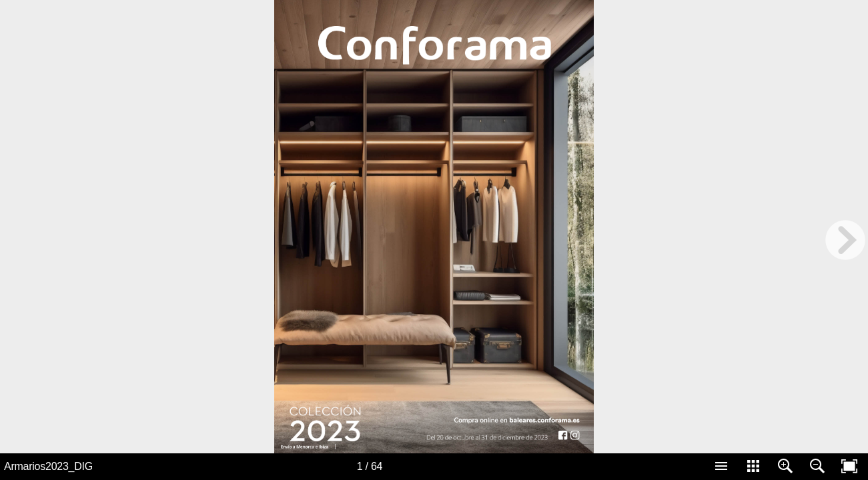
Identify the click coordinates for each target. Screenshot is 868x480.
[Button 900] (325, 422)
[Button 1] (488, 419)
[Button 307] (562, 435)
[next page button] (845, 240)
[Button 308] (575, 435)
